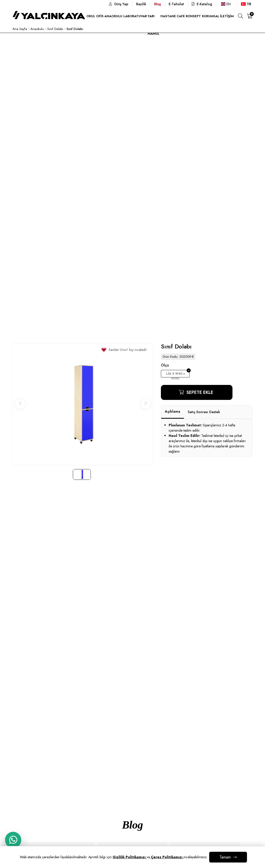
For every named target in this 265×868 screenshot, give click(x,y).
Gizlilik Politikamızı (130, 857)
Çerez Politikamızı (167, 857)
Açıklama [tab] (173, 411)
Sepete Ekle (199, 392)
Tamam (225, 857)
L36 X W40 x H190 (175, 374)
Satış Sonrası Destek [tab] (204, 412)
